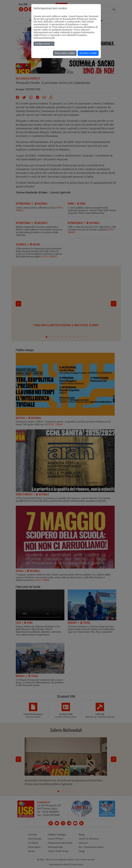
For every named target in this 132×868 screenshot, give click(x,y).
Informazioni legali (44, 38)
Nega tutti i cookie (65, 53)
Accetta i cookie (88, 53)
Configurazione (42, 44)
